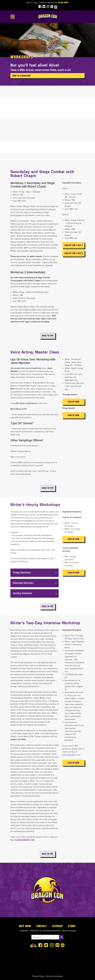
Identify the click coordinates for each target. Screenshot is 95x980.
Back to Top (48, 336)
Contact (42, 926)
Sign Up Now (74, 402)
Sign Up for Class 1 (74, 245)
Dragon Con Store (18, 739)
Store (72, 926)
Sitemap (57, 926)
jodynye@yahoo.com (25, 840)
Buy (62, 3)
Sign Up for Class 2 (74, 253)
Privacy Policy (38, 976)
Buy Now (25, 926)
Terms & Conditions (54, 976)
